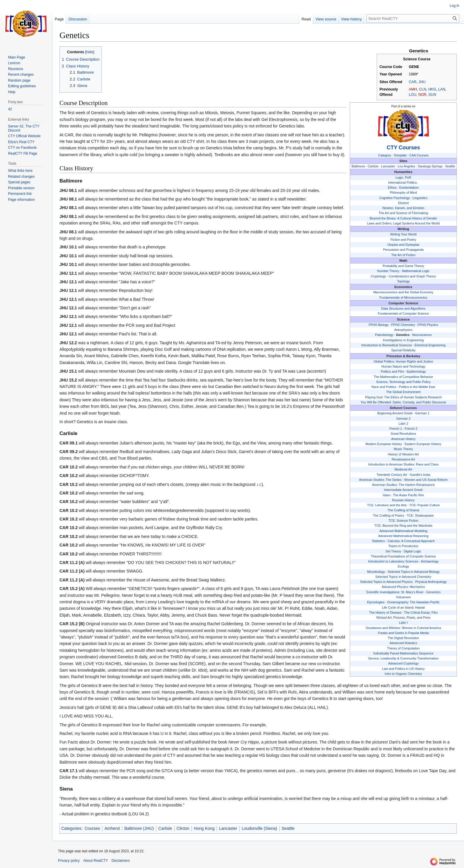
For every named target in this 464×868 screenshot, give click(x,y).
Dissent (403, 203)
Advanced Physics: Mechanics (403, 587)
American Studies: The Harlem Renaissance (403, 485)
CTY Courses (403, 148)
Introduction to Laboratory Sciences (393, 561)
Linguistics (420, 198)
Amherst (112, 828)
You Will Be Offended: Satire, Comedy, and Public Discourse (403, 402)
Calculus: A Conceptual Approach (411, 541)
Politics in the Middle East (417, 387)
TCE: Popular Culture (424, 505)
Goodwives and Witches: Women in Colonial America (403, 628)
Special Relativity (403, 350)
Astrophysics (403, 330)
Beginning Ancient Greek (395, 413)
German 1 (422, 413)
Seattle (450, 166)
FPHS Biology (379, 325)
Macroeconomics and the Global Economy (403, 292)
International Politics (403, 182)
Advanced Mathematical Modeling (403, 531)
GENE (414, 67)
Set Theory (393, 551)
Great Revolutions (403, 434)
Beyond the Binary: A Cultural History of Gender (403, 218)
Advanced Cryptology (403, 663)
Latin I (403, 623)
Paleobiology (384, 335)
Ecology (403, 566)
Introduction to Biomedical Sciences (387, 345)
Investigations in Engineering (403, 340)
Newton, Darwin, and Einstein (403, 208)
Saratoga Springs (430, 166)
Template (400, 155)
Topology (403, 281)
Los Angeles (406, 166)
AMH (413, 89)
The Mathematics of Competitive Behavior (403, 377)
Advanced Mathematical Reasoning (403, 536)
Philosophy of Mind (403, 193)
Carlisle (373, 166)
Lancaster (388, 166)
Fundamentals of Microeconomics (403, 298)
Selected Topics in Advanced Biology (414, 572)
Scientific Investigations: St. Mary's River (395, 592)
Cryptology (378, 276)
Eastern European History (423, 444)
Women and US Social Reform (426, 480)
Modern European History (384, 444)
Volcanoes (403, 597)
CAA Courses (419, 155)
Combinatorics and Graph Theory (412, 276)
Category (385, 155)
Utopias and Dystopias (403, 245)
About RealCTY (95, 861)
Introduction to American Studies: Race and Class (403, 464)
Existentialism (409, 187)
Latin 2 (403, 424)
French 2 (411, 429)
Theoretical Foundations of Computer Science (403, 556)
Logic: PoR (403, 177)
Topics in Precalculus (403, 546)
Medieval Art (403, 469)
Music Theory (403, 449)
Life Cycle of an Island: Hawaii (403, 607)
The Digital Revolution (403, 638)
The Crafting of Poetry (389, 515)
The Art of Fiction (403, 255)
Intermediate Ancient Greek (403, 490)
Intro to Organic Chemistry (403, 674)
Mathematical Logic (416, 271)
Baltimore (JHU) (139, 828)
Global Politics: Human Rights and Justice (403, 361)
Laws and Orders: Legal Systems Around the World (403, 223)
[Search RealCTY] (413, 18)
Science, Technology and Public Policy (403, 382)
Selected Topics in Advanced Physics (386, 582)
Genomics (433, 592)
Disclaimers (121, 861)
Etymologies (376, 602)
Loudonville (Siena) (260, 828)
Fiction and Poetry (403, 240)
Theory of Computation (403, 648)
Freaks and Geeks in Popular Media (403, 633)
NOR (422, 95)
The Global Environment (403, 392)
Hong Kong (204, 828)
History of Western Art (403, 454)
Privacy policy (69, 861)
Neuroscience (422, 335)
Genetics (403, 335)
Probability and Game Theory (403, 266)
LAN (442, 89)
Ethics (392, 187)
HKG (432, 89)
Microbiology (376, 572)
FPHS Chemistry (403, 325)
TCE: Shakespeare (420, 515)
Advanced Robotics (403, 643)
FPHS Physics (428, 325)
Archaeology (430, 561)
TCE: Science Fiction (403, 521)
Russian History (403, 500)
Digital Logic (412, 551)
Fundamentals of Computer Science (403, 313)
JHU (422, 82)
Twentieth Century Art (392, 475)
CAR (413, 82)
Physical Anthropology (431, 582)
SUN (432, 95)
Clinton (183, 828)
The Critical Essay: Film (421, 612)
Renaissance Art (403, 459)
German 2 (403, 418)
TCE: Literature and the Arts (387, 505)
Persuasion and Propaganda (403, 250)
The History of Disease (385, 612)
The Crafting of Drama (403, 510)
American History (403, 439)
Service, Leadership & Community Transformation (403, 658)
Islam (386, 495)
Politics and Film (393, 371)
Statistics (378, 541)
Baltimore (358, 166)
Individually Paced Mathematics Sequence (403, 653)
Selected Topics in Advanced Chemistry (403, 577)
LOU (412, 95)
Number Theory (388, 271)
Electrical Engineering (430, 345)
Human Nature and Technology (403, 366)
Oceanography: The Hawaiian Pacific (413, 602)
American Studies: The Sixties (380, 480)
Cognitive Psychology (395, 198)
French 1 (396, 429)
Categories (71, 828)
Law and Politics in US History (403, 669)
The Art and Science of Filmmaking (403, 213)
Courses (92, 828)
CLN (423, 89)
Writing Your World (403, 234)
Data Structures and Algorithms (403, 308)
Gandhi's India (420, 475)
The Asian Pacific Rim (409, 495)
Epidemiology (416, 371)
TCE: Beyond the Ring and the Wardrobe (403, 526)
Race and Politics (384, 387)
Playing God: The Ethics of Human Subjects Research (403, 397)
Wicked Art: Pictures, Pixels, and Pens (403, 618)
